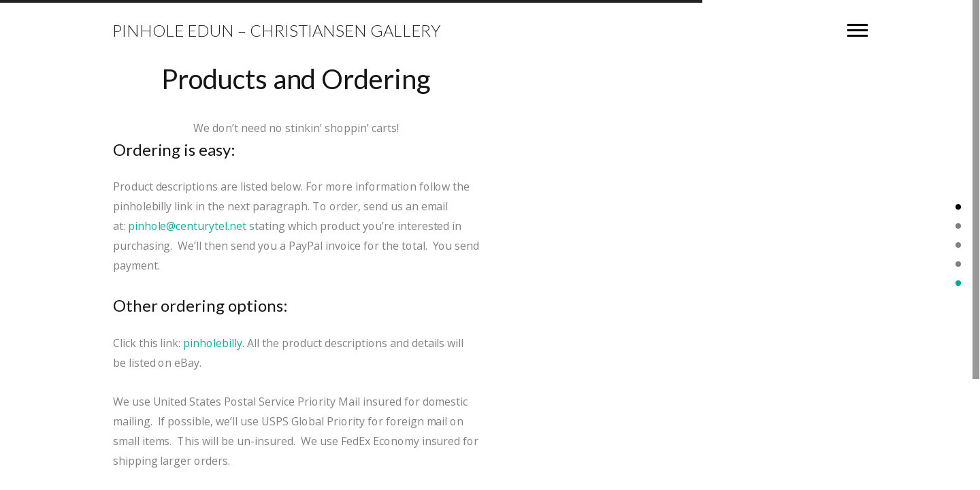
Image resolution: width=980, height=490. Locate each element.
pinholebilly (213, 342)
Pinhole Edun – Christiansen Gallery (277, 31)
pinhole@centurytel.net (187, 225)
